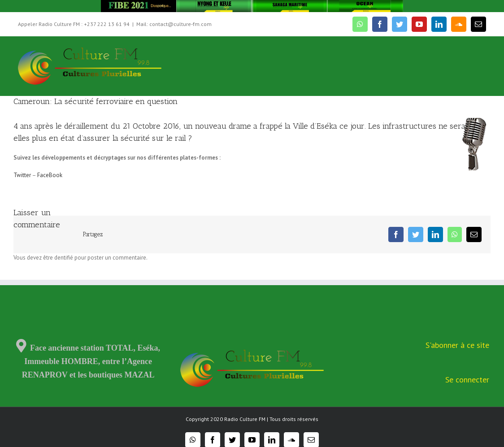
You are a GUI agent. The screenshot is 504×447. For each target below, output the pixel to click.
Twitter (22, 175)
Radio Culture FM (245, 419)
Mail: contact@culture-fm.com (174, 24)
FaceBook (50, 175)
